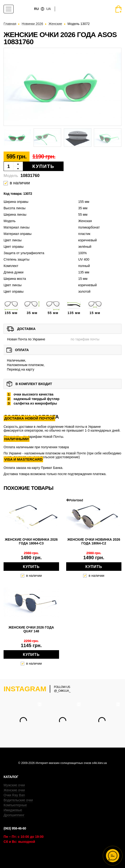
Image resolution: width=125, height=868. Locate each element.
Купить (43, 166)
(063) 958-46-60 (15, 828)
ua (48, 9)
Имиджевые (13, 810)
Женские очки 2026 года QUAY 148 (31, 629)
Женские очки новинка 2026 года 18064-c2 (94, 541)
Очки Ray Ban (14, 795)
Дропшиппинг (14, 815)
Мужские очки (14, 785)
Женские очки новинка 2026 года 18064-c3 (31, 541)
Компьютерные (15, 805)
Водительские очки (18, 800)
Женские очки (14, 790)
